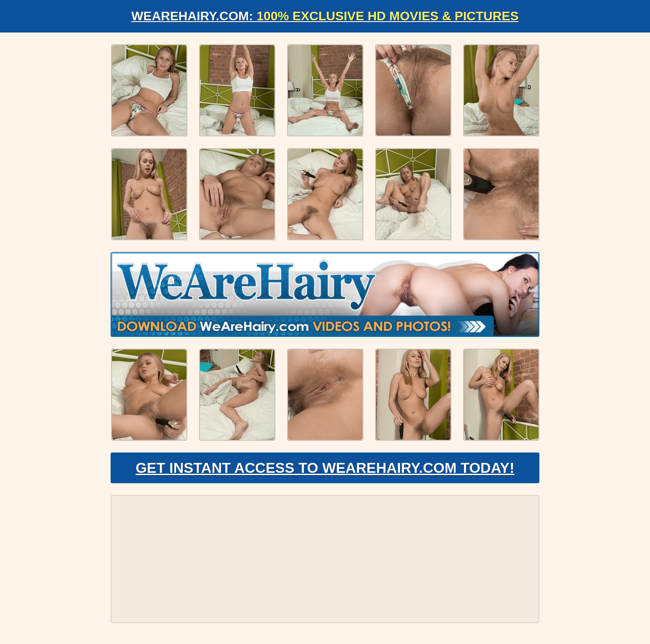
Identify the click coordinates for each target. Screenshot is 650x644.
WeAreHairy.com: (325, 16)
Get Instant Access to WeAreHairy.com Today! (325, 468)
